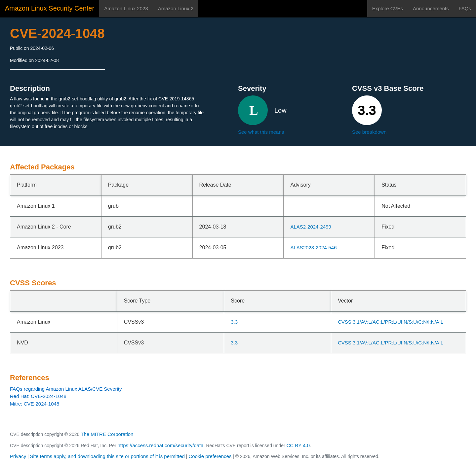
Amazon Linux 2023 (126, 8)
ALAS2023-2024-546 (313, 248)
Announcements (431, 8)
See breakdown (369, 132)
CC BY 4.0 (298, 445)
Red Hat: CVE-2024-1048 (38, 396)
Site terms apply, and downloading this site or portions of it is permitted (107, 456)
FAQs (465, 8)
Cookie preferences (210, 456)
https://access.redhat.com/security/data (160, 445)
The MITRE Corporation (107, 434)
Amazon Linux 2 (176, 8)
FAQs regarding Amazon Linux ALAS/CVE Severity (66, 389)
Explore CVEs (388, 8)
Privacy (18, 456)
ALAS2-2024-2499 (311, 227)
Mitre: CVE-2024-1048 (35, 404)
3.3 (234, 322)
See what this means (261, 132)
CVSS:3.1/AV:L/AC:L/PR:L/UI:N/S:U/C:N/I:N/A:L (391, 322)
